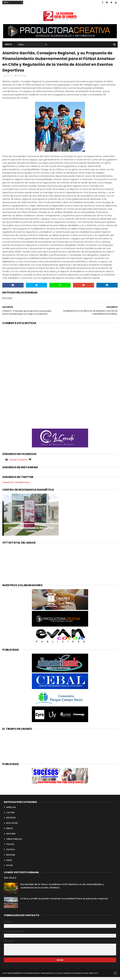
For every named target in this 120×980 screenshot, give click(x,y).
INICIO (8, 45)
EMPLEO (10, 831)
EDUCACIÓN (12, 826)
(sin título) (10, 881)
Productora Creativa (87, 976)
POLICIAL (10, 847)
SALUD (9, 863)
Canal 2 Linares (18, 463)
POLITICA (10, 852)
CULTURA (10, 815)
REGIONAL (22, 79)
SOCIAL (10, 868)
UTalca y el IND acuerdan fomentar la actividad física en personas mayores (64, 902)
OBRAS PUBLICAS (14, 842)
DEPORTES (11, 821)
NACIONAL (11, 837)
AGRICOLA (11, 810)
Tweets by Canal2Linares (16, 485)
